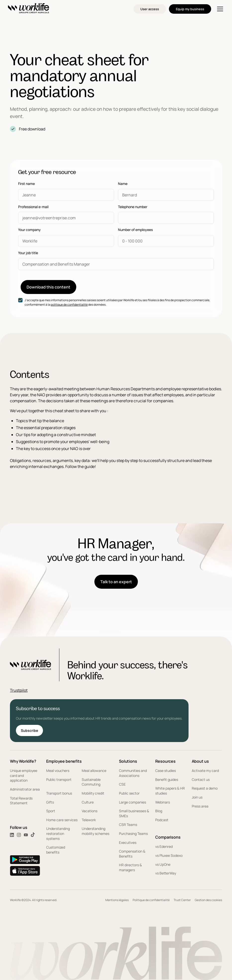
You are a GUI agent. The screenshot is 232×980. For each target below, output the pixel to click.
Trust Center (182, 900)
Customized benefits (56, 850)
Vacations (90, 811)
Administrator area (25, 789)
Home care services (62, 820)
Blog (159, 811)
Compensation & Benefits (132, 854)
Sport (51, 811)
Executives (128, 842)
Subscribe (29, 730)
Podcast (162, 820)
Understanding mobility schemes (96, 831)
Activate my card (205, 771)
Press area (200, 806)
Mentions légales (117, 900)
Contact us (201, 779)
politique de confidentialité (69, 305)
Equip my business (190, 9)
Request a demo (205, 788)
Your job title (28, 253)
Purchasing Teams (133, 834)
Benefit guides (167, 779)
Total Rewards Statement (21, 801)
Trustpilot (19, 690)
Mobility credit (93, 793)
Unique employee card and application (24, 775)
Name (123, 184)
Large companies (133, 802)
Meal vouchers (58, 771)
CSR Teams (128, 825)
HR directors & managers (130, 867)
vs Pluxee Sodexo (169, 855)
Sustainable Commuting (91, 782)
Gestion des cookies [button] (208, 900)
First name (26, 184)
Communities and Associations (133, 773)
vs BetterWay (166, 873)
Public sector (129, 793)
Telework (89, 820)
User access (150, 9)
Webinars (163, 802)
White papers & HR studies (170, 791)
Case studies (166, 771)
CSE (122, 784)
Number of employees (135, 230)
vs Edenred (164, 846)
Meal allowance (94, 771)
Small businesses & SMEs (134, 813)
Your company (29, 230)
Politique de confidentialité (151, 900)
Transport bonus (59, 793)
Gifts (50, 802)
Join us (197, 797)
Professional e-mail (33, 207)
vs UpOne (163, 864)
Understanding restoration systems (58, 833)
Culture (88, 802)
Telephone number (133, 207)
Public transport (59, 779)
